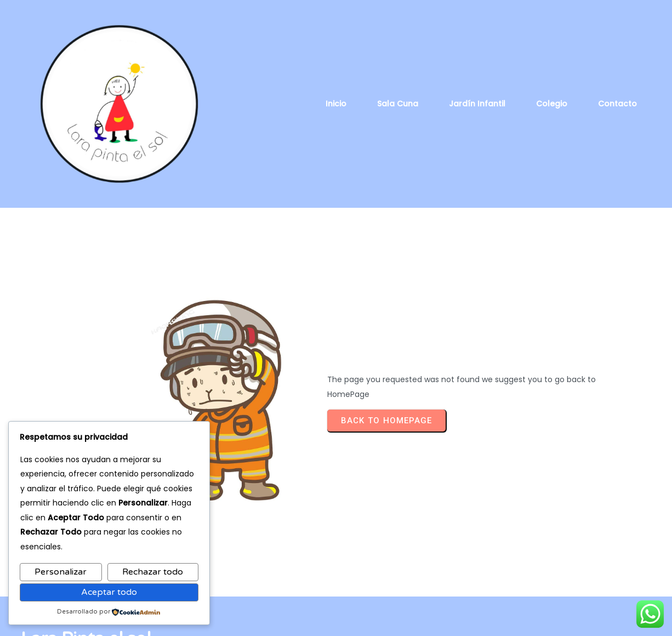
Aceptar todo (109, 592)
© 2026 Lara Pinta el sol (336, 620)
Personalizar (61, 572)
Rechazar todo (153, 572)
